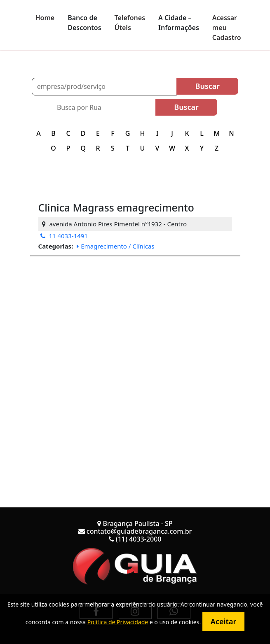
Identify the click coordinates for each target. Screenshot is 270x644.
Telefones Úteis (130, 23)
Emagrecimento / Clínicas (115, 246)
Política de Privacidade (118, 622)
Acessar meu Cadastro (227, 28)
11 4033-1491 (64, 236)
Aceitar (223, 621)
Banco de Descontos (84, 23)
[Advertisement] (135, 314)
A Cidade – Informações (179, 23)
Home (45, 18)
